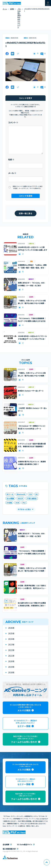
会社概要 (6, 844)
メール (12, 173)
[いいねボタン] (34, 54)
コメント (13, 122)
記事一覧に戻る (26, 213)
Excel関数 (10, 498)
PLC (24, 503)
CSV (30, 494)
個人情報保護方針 (9, 849)
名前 (11, 159)
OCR (17, 503)
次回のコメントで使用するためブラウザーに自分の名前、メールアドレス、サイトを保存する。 (27, 187)
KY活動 (9, 503)
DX (37, 494)
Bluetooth (21, 494)
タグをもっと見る (24, 509)
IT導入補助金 (32, 498)
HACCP (20, 498)
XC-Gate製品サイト (25, 844)
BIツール (10, 494)
